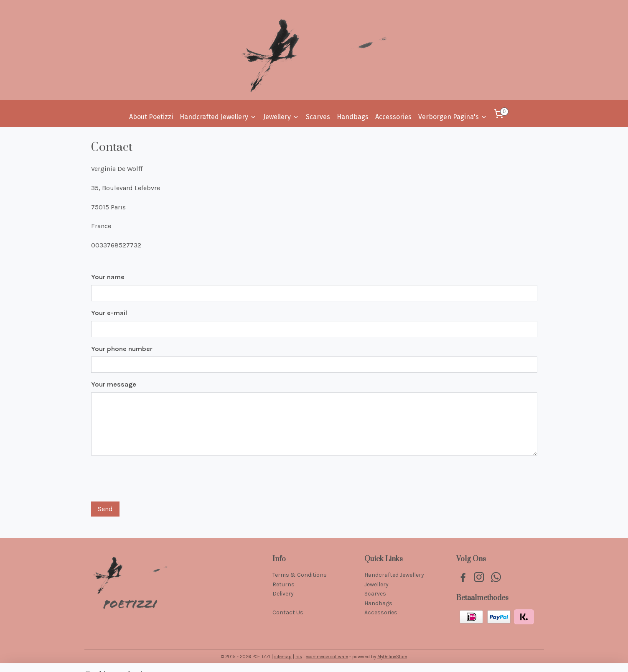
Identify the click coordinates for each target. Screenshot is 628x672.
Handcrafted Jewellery (218, 117)
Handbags (353, 117)
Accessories (393, 117)
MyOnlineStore (392, 657)
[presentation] (155, 479)
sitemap (283, 657)
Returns (283, 584)
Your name (108, 277)
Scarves (318, 117)
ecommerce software (327, 657)
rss (299, 657)
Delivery (283, 594)
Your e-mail (109, 313)
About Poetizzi (151, 117)
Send (105, 509)
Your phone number (122, 349)
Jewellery (281, 117)
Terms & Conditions (300, 575)
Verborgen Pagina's (453, 117)
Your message (114, 384)
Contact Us (288, 612)
